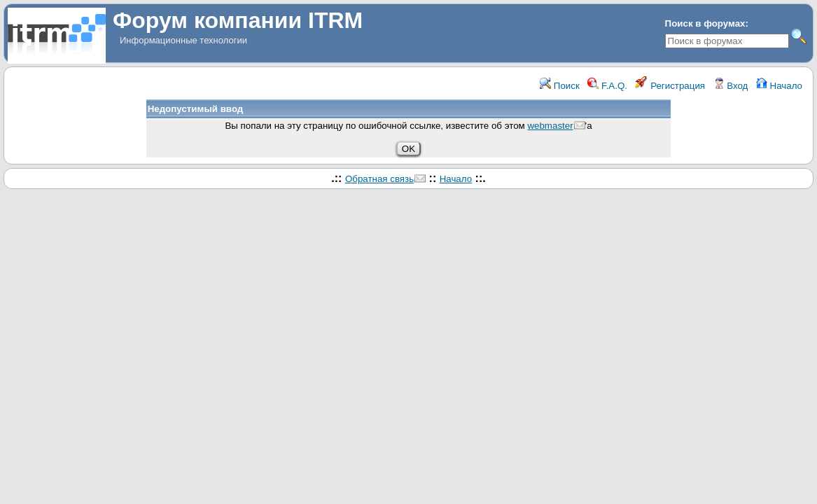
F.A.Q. (607, 86)
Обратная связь (379, 179)
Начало (779, 86)
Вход (731, 86)
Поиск (560, 86)
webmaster (550, 126)
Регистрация (670, 86)
